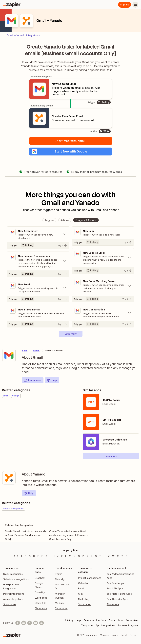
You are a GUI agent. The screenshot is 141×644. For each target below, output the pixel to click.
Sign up (125, 5)
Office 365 (41, 603)
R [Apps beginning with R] (92, 556)
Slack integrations (13, 574)
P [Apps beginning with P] (83, 556)
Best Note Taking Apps (119, 594)
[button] (71, 152)
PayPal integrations (14, 594)
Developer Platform (95, 620)
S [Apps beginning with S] (96, 556)
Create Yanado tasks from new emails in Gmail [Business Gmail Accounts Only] (25, 535)
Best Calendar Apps (117, 599)
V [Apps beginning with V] (109, 556)
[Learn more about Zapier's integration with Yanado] (9, 478)
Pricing (69, 620)
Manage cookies (109, 635)
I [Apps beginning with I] (54, 556)
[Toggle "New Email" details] (38, 288)
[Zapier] (12, 5)
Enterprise (132, 620)
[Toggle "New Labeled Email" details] (103, 258)
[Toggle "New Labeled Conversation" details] (38, 261)
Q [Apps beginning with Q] (88, 556)
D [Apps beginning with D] (34, 556)
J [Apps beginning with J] (58, 556)
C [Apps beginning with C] (30, 556)
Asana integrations (13, 599)
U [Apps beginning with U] (104, 556)
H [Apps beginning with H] (51, 556)
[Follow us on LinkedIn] (24, 623)
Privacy (134, 635)
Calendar (83, 583)
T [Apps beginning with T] (100, 556)
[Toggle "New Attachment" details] (38, 234)
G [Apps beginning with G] (46, 556)
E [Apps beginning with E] (38, 556)
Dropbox (40, 578)
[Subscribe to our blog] (41, 623)
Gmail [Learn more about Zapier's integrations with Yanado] (36, 351)
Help (52, 380)
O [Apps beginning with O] (79, 556)
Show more (10, 604)
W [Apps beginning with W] (113, 556)
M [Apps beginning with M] (70, 556)
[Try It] (38, 245)
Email (81, 588)
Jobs (120, 620)
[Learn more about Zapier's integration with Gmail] (9, 355)
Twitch (59, 574)
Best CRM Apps (115, 588)
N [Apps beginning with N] (75, 556)
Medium (59, 603)
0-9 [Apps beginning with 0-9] (16, 556)
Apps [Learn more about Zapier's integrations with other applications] (25, 351)
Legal (124, 635)
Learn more (32, 380)
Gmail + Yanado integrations (23, 35)
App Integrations (105, 625)
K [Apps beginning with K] (62, 556)
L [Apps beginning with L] (66, 556)
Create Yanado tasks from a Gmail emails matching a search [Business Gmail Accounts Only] (68, 535)
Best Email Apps (115, 583)
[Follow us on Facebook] (18, 623)
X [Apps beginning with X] (118, 556)
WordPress (41, 598)
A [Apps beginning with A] (21, 556)
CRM (81, 594)
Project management (89, 578)
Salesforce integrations (16, 579)
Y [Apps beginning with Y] (122, 556)
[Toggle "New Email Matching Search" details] (103, 286)
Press (112, 620)
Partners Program (128, 625)
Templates (87, 625)
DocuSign (40, 592)
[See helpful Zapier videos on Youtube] (36, 623)
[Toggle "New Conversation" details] (103, 313)
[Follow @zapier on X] (30, 623)
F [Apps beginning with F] (42, 556)
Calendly (60, 579)
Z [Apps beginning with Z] (126, 556)
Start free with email (70, 141)
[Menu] (135, 5)
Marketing (84, 599)
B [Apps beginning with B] (26, 556)
